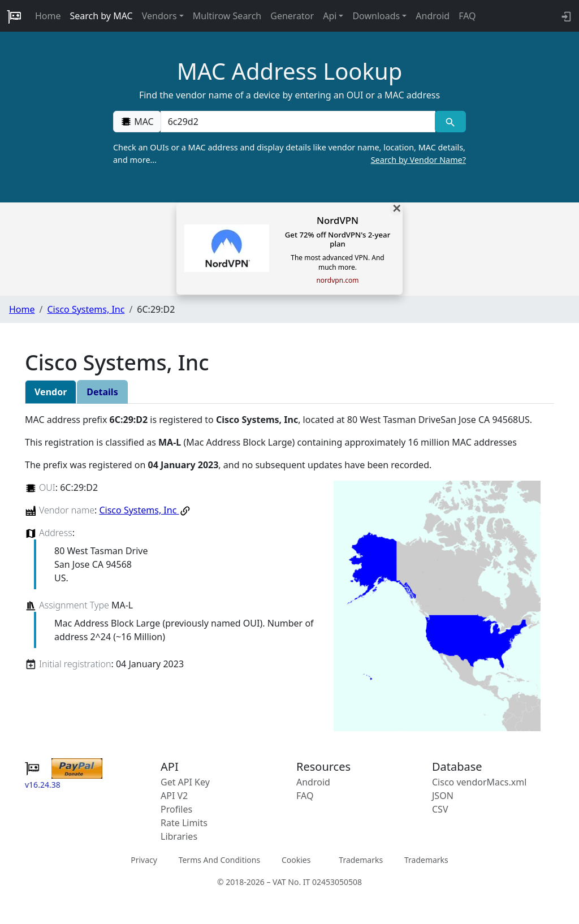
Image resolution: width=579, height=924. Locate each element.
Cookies (296, 859)
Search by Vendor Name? (418, 160)
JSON (443, 796)
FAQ (467, 16)
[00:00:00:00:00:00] (298, 122)
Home (48, 16)
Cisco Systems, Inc (86, 309)
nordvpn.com (337, 280)
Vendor (51, 392)
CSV (440, 809)
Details (102, 392)
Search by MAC (101, 16)
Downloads (376, 16)
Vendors (159, 16)
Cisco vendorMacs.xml (479, 782)
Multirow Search (227, 16)
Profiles (176, 809)
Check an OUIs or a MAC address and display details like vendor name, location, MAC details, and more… (289, 154)
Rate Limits (184, 823)
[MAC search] (450, 122)
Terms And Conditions (219, 859)
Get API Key (185, 782)
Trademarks (361, 859)
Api (330, 16)
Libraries (179, 836)
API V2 (174, 796)
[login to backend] (565, 16)
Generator (292, 16)
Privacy (144, 859)
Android (433, 16)
